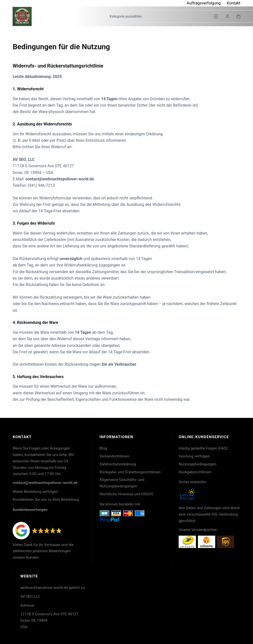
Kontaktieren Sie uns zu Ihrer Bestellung (46, 500)
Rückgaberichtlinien (195, 472)
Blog (103, 448)
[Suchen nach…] (102, 16)
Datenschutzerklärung (118, 464)
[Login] (227, 16)
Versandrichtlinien (115, 456)
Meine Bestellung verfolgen (35, 492)
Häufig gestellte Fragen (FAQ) (203, 448)
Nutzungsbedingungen (197, 464)
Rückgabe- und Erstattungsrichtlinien (130, 472)
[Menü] (216, 16)
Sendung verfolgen (194, 456)
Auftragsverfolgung (204, 3)
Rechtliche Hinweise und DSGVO (126, 494)
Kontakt (234, 3)
